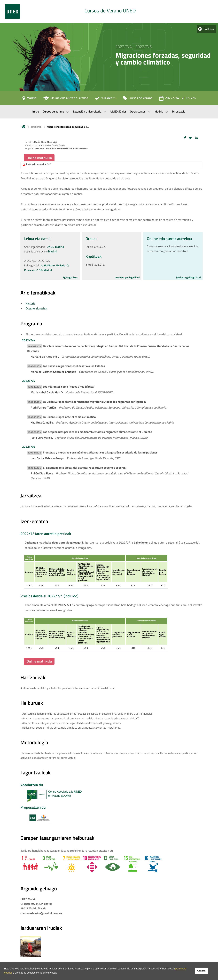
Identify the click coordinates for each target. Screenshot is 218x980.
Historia (30, 304)
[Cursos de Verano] (138, 99)
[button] (185, 138)
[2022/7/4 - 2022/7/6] (177, 99)
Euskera (209, 29)
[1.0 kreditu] (106, 99)
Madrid (53, 252)
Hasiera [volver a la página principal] (24, 127)
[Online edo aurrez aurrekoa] (66, 99)
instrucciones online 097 (39, 164)
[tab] (109, 12)
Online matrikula (39, 158)
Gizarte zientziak (36, 309)
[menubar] (109, 112)
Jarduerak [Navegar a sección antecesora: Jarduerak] (36, 127)
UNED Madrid (55, 247)
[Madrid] (29, 99)
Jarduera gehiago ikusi (127, 277)
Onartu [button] (202, 971)
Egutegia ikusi (71, 277)
